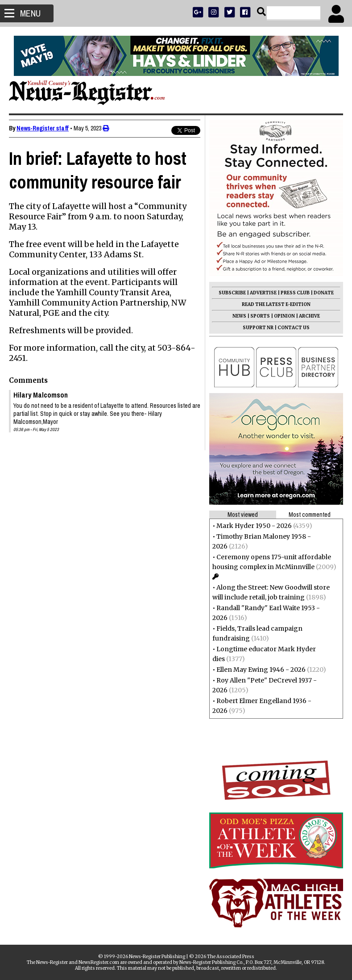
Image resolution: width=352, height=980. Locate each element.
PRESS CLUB (295, 293)
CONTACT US (294, 328)
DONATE (324, 293)
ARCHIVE (309, 316)
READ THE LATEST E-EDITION (276, 304)
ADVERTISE (263, 293)
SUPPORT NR (258, 328)
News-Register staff (43, 128)
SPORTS (260, 316)
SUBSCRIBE (232, 293)
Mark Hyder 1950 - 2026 (254, 526)
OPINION (284, 316)
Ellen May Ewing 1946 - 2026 (261, 670)
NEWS (239, 316)
